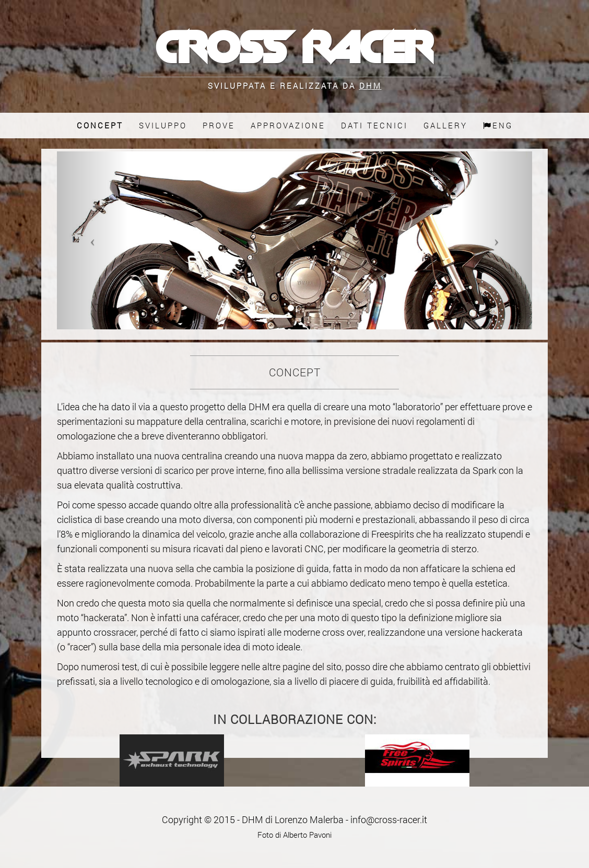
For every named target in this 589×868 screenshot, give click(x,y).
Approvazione (288, 126)
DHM (370, 86)
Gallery (445, 126)
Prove (219, 126)
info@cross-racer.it (389, 820)
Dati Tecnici (374, 126)
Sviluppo (163, 126)
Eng (498, 126)
